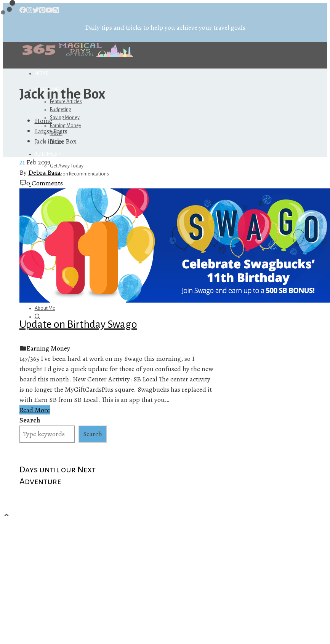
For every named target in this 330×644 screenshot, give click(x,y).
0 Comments (45, 183)
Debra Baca (44, 172)
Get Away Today (67, 166)
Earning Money (48, 348)
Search (30, 420)
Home (41, 73)
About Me (45, 308)
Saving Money (65, 118)
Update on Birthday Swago (78, 324)
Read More (35, 410)
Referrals (49, 154)
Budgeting (61, 110)
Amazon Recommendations (79, 174)
